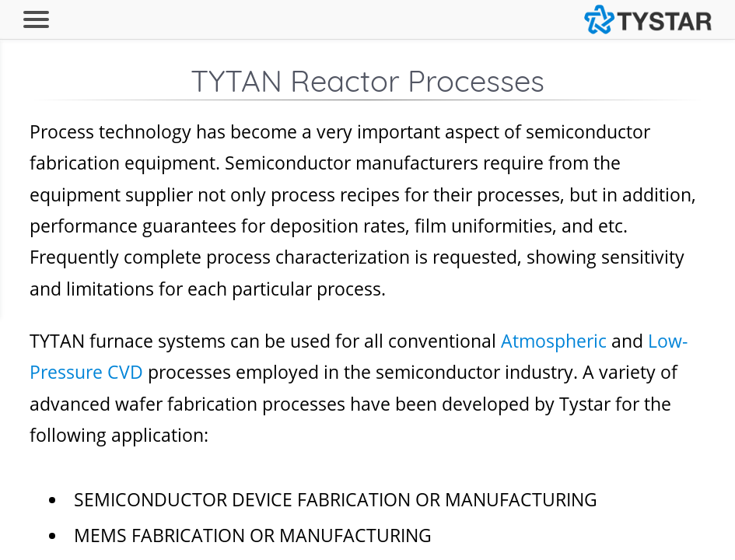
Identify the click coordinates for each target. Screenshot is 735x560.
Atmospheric (554, 341)
